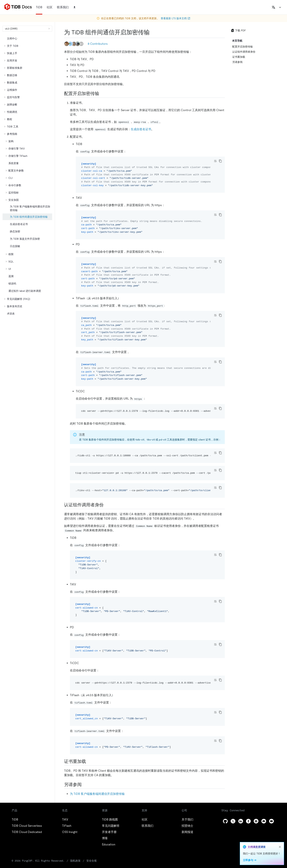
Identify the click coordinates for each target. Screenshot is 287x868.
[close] (280, 847)
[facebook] (248, 821)
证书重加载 (239, 57)
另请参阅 (237, 62)
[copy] (220, 161)
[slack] (256, 821)
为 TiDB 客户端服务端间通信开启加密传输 (97, 794)
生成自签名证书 (141, 129)
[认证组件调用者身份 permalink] (107, 505)
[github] (225, 821)
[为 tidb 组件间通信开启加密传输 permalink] (153, 32)
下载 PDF (238, 30)
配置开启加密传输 (243, 47)
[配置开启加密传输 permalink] (102, 94)
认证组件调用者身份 (244, 52)
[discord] (264, 821)
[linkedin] (241, 821)
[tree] (27, 176)
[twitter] (233, 821)
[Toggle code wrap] (215, 161)
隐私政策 (75, 861)
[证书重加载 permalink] (89, 761)
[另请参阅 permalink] (85, 785)
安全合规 (92, 861)
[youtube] (271, 821)
